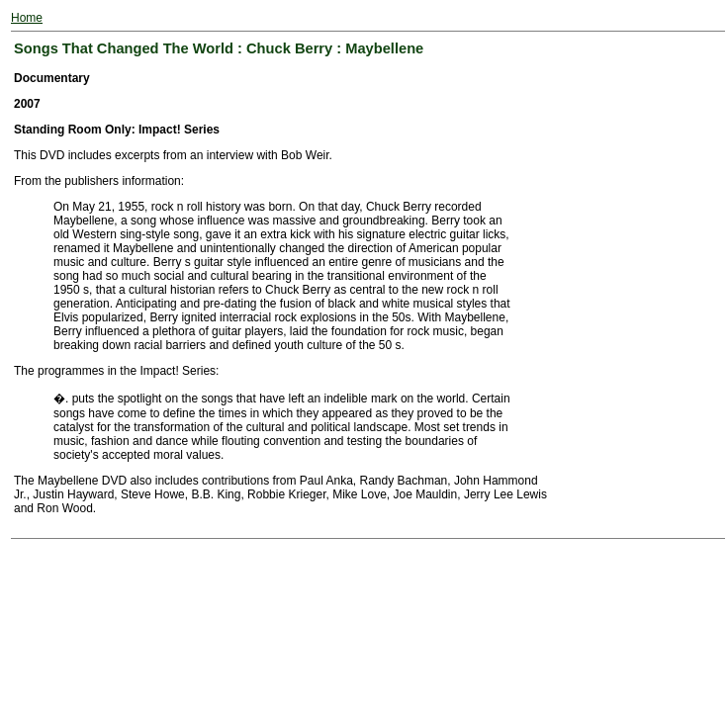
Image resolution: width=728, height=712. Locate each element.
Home (27, 18)
